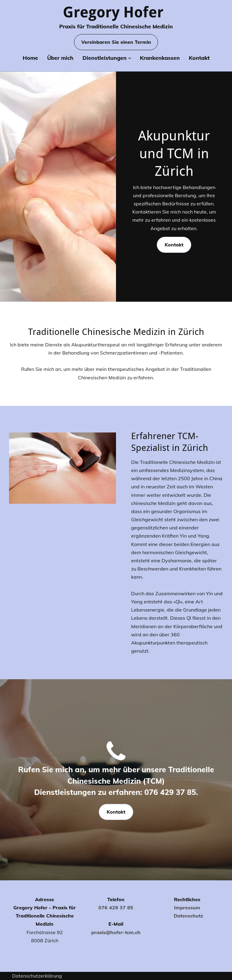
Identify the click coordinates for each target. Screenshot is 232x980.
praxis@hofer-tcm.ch (116, 932)
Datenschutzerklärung (37, 976)
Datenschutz (188, 916)
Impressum (187, 908)
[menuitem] (30, 59)
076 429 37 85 (116, 908)
